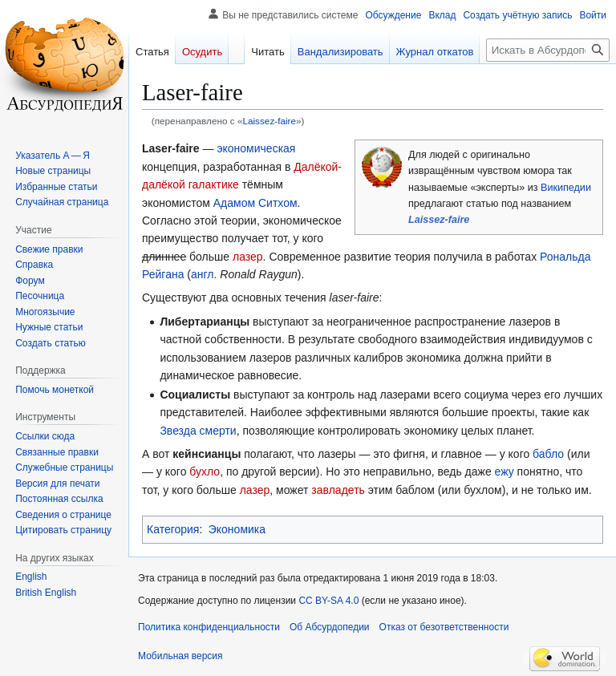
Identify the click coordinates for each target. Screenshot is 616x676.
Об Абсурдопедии (330, 627)
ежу (505, 472)
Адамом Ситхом (255, 203)
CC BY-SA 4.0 (328, 601)
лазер (248, 257)
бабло (548, 454)
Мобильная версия (180, 656)
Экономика (237, 529)
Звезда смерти (198, 431)
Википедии (566, 188)
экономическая (256, 148)
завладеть (338, 490)
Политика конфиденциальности (209, 627)
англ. (204, 274)
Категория (173, 529)
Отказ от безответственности (444, 627)
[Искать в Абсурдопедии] (548, 50)
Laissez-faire (269, 121)
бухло (205, 472)
